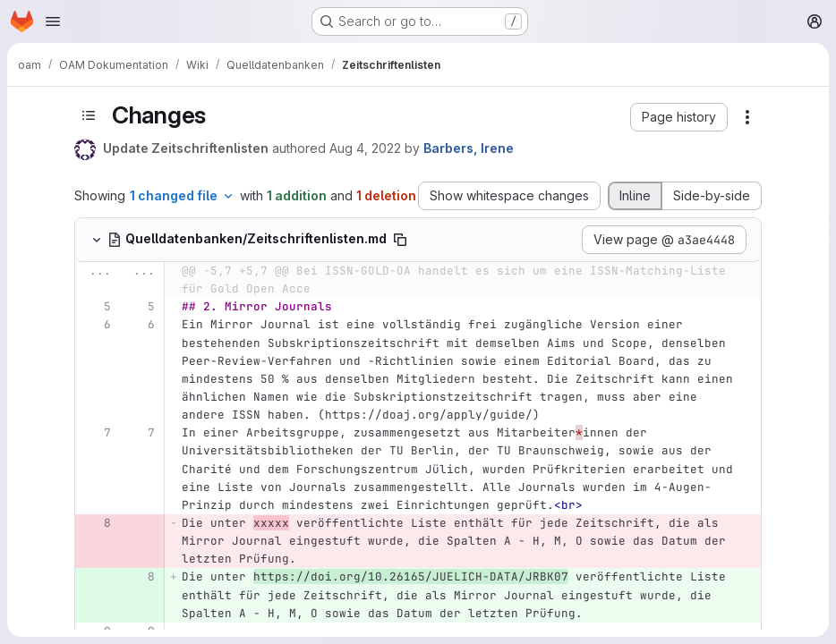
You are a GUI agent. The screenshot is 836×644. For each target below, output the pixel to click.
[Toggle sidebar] (89, 116)
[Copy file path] (400, 240)
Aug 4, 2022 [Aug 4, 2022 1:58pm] (365, 148)
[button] (679, 117)
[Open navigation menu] (53, 21)
